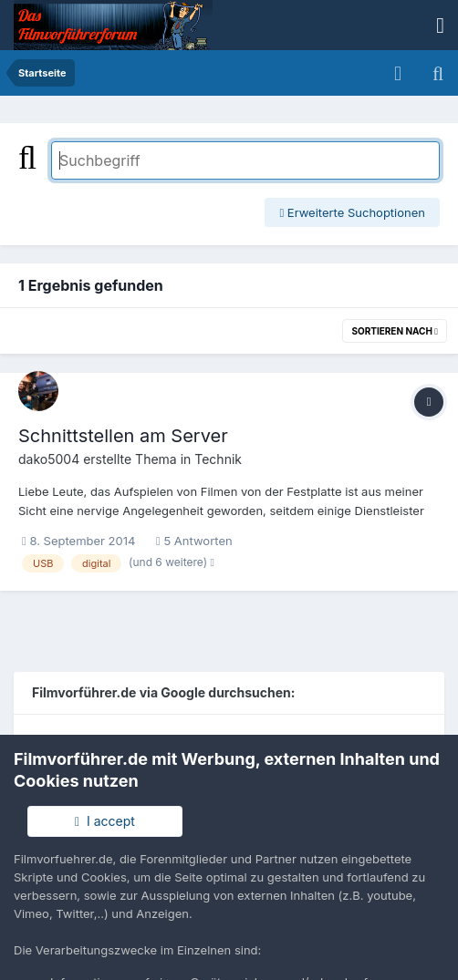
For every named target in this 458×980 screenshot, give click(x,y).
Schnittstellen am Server (123, 436)
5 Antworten (194, 541)
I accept (105, 821)
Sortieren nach (395, 331)
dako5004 (49, 459)
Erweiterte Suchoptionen (352, 212)
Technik (218, 459)
